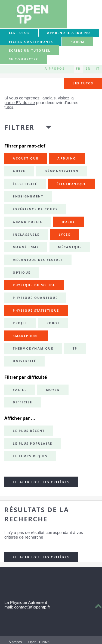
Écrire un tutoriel (30, 51)
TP (75, 348)
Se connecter (24, 60)
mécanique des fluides (38, 260)
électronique (72, 184)
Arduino (67, 158)
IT (98, 69)
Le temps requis (30, 456)
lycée (65, 235)
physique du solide (34, 285)
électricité (25, 184)
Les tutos (19, 33)
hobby (68, 222)
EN (88, 69)
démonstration (62, 171)
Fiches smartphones (31, 42)
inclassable (26, 235)
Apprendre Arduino (69, 33)
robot (53, 323)
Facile (20, 390)
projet (20, 323)
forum (77, 42)
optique (22, 273)
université (24, 361)
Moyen (53, 390)
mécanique (70, 247)
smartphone (26, 336)
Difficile (22, 402)
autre (19, 171)
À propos (55, 69)
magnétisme (26, 247)
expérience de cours (35, 209)
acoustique (25, 158)
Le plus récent (29, 431)
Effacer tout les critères (41, 482)
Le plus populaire (33, 444)
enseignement (28, 196)
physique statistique (36, 311)
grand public (28, 222)
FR (78, 69)
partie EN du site (20, 103)
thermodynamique (33, 348)
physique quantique (35, 298)
